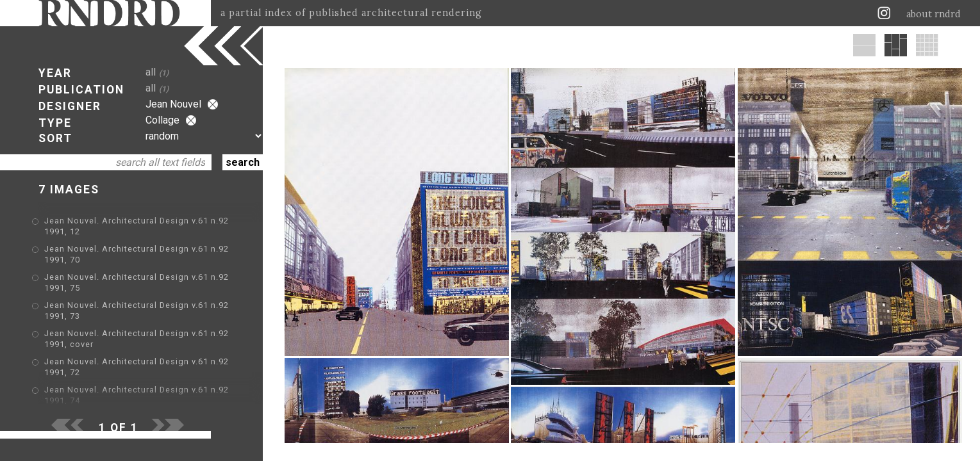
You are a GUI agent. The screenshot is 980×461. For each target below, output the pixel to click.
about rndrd (934, 14)
